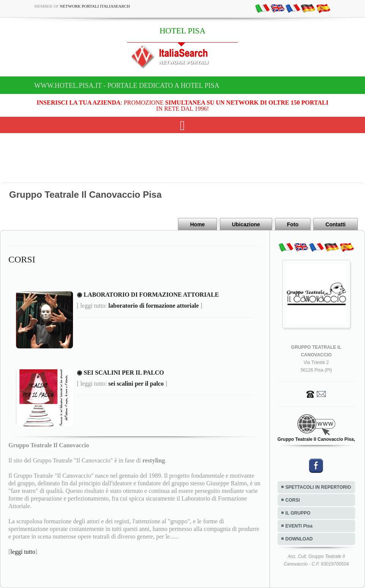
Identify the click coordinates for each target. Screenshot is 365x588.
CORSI (293, 500)
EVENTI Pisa (299, 526)
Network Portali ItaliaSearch (95, 6)
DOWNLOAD (299, 539)
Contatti (336, 224)
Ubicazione (246, 224)
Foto (293, 224)
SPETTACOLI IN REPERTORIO (318, 487)
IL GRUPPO (298, 513)
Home (198, 224)
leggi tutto (23, 552)
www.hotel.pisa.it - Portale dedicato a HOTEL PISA (127, 86)
